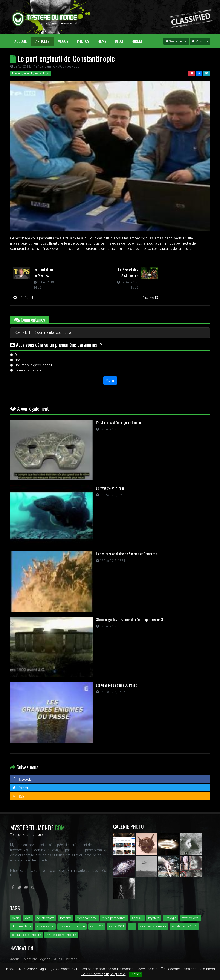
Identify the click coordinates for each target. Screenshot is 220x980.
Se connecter (176, 41)
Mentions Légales (37, 959)
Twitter (20, 788)
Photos (83, 41)
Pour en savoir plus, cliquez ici (103, 974)
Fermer (135, 974)
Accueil (23, 41)
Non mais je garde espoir (33, 365)
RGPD (57, 959)
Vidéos (63, 41)
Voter (110, 380)
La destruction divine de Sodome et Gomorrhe (127, 554)
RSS (18, 796)
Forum (137, 41)
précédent (23, 298)
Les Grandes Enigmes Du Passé (116, 685)
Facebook (21, 779)
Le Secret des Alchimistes (128, 272)
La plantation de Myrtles (43, 272)
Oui (17, 355)
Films (102, 41)
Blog (119, 41)
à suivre (150, 298)
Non (18, 360)
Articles (42, 41)
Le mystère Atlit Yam (110, 488)
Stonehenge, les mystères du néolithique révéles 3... (130, 619)
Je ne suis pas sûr (28, 370)
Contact (71, 959)
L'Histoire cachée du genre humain (119, 422)
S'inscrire (200, 41)
